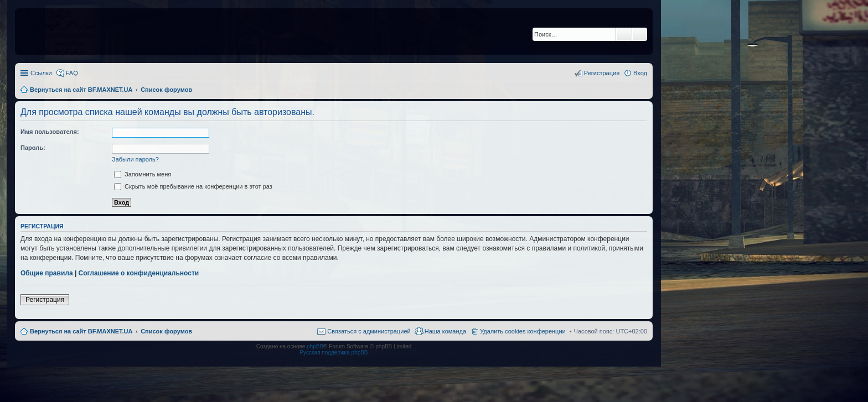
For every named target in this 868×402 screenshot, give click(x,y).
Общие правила (47, 273)
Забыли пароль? (135, 159)
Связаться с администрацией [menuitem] (369, 331)
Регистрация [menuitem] (602, 73)
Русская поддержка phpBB (334, 353)
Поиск (624, 34)
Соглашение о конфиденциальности (139, 273)
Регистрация (45, 300)
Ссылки (41, 73)
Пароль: (33, 148)
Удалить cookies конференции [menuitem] (523, 331)
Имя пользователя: (50, 132)
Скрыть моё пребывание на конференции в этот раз (193, 186)
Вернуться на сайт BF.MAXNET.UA (81, 331)
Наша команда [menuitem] (445, 331)
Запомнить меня (143, 174)
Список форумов (166, 331)
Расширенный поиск (640, 34)
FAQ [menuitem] (72, 73)
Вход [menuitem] (640, 73)
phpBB (315, 346)
